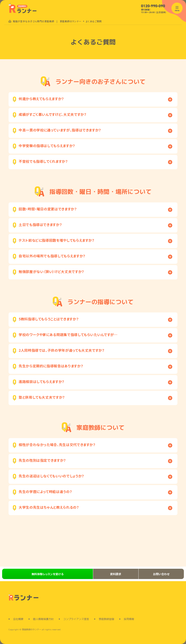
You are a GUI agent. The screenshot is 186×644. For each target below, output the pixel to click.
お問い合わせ (161, 574)
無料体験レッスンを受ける (48, 574)
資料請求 (116, 574)
